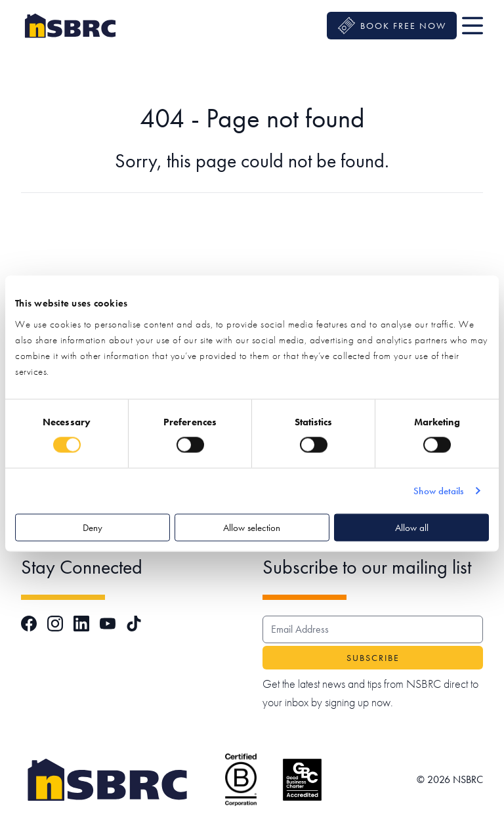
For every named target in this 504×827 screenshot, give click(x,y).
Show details (438, 491)
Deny (93, 527)
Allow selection (252, 527)
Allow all (412, 527)
